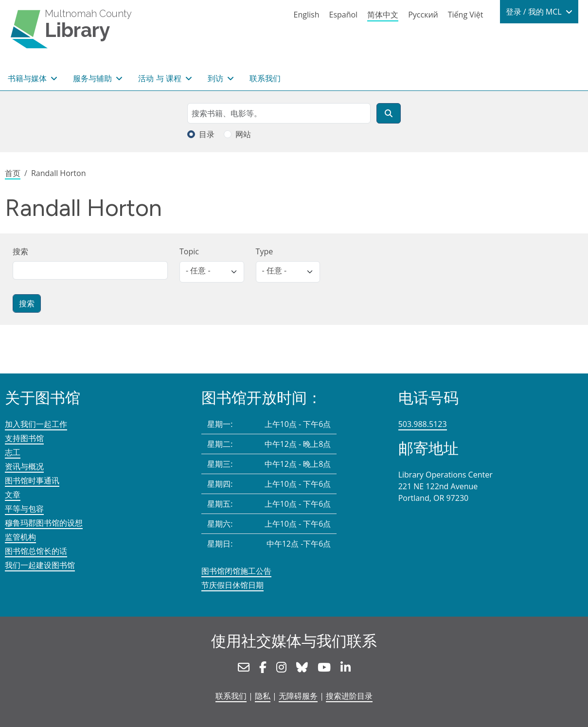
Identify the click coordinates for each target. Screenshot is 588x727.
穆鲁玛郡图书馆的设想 (44, 523)
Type (265, 251)
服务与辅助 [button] (93, 78)
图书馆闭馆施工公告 (236, 571)
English (307, 15)
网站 (243, 134)
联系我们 (265, 78)
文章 (13, 495)
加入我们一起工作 (36, 424)
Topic (189, 251)
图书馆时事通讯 (32, 480)
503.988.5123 (423, 424)
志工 (13, 452)
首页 (13, 173)
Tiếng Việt (466, 15)
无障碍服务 (298, 696)
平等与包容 (24, 509)
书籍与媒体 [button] (28, 78)
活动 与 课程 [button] (160, 78)
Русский (423, 15)
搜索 (20, 251)
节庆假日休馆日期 (232, 585)
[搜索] (389, 113)
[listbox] (212, 272)
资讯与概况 (24, 466)
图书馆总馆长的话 (36, 551)
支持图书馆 (24, 438)
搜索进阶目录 (349, 696)
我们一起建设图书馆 (40, 565)
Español (343, 15)
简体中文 (383, 15)
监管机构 (20, 537)
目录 (207, 134)
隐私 (263, 696)
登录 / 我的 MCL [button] (535, 12)
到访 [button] (216, 78)
